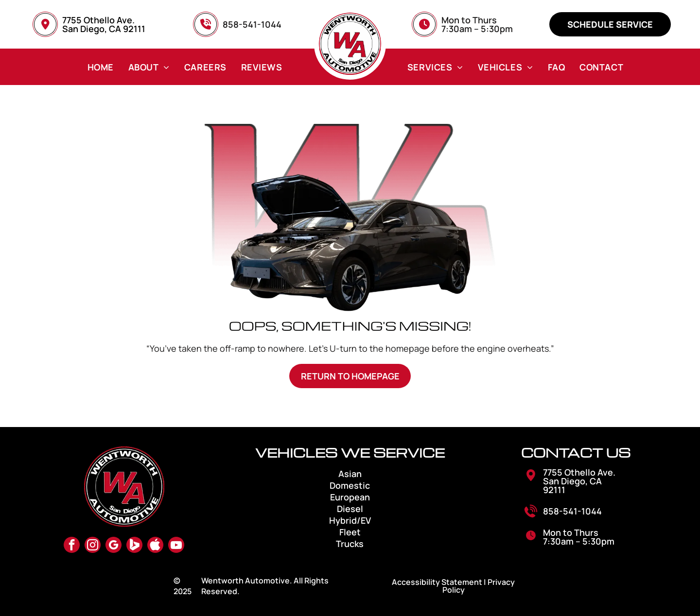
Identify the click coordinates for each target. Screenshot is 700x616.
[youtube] (176, 546)
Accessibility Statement (437, 582)
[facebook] (72, 546)
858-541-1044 (572, 511)
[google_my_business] (114, 546)
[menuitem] (101, 67)
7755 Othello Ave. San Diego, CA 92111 (104, 24)
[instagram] (93, 546)
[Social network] (134, 546)
